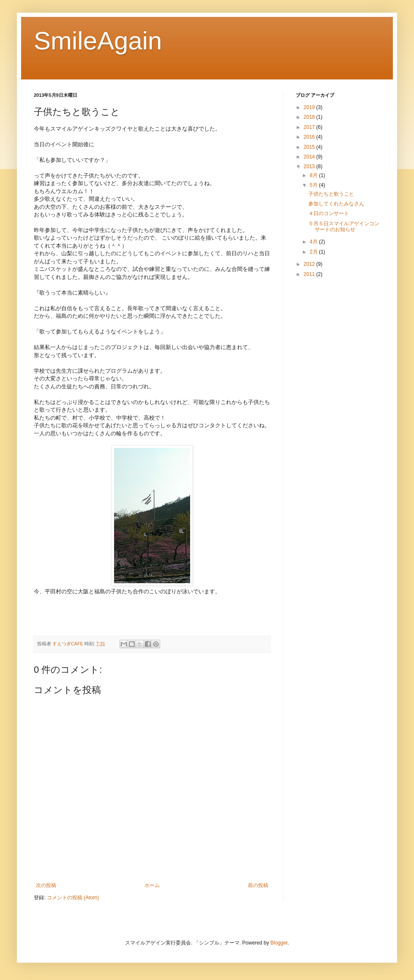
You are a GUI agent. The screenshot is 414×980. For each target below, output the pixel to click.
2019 (310, 107)
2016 (310, 137)
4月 (314, 242)
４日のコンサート (329, 213)
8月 (314, 175)
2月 (314, 252)
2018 (310, 117)
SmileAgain (98, 41)
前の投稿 (258, 885)
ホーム (152, 885)
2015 (310, 147)
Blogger (279, 943)
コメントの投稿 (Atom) (73, 898)
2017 (310, 127)
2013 (310, 167)
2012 (310, 264)
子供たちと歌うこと (331, 194)
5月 (314, 185)
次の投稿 (46, 885)
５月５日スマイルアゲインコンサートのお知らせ (344, 227)
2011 (310, 274)
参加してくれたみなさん (336, 204)
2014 (310, 157)
